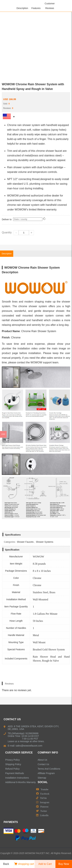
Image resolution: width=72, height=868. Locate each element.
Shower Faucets (25, 542)
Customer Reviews (50, 6)
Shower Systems (45, 542)
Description (22, 8)
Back (5, 864)
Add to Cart (45, 864)
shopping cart (24, 864)
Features (36, 8)
